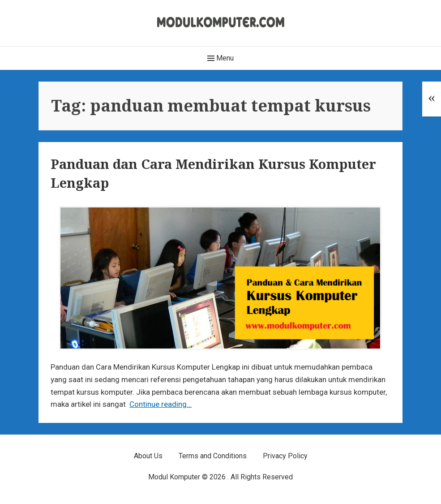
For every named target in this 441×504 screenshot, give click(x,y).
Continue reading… (161, 404)
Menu (220, 58)
